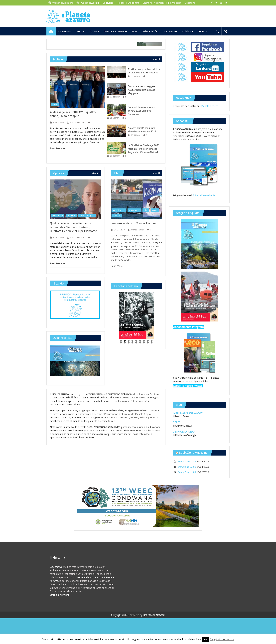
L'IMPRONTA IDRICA (184, 432)
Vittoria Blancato (84, 101)
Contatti (202, 31)
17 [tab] (148, 402)
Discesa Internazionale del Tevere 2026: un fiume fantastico (142, 170)
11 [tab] (125, 402)
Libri (134, 31)
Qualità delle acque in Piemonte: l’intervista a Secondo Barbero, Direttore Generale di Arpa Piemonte (73, 286)
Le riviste (108, 3)
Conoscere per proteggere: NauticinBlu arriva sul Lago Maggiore (142, 149)
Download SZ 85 (187, 467)
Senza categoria (86, 48)
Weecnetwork (57, 592)
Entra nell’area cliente (204, 195)
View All (156, 118)
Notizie (80, 31)
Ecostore (190, 3)
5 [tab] (136, 400)
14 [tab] (136, 402)
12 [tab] (129, 402)
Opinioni (94, 31)
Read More (57, 207)
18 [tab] (152, 402)
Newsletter (175, 3)
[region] (136, 375)
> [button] (150, 374)
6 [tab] (140, 400)
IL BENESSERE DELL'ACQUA (188, 413)
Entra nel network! (154, 3)
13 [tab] (132, 402)
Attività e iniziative (114, 31)
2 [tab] (125, 400)
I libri (121, 3)
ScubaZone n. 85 (187, 461)
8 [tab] (148, 400)
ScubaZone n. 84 (187, 472)
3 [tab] (129, 400)
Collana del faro (151, 31)
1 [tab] (121, 400)
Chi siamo (64, 31)
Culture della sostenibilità (89, 603)
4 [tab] (132, 400)
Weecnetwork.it (90, 3)
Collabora (187, 31)
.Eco (72, 603)
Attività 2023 (119, 269)
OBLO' (176, 422)
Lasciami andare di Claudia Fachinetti (135, 282)
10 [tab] (121, 402)
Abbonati (134, 3)
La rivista (169, 31)
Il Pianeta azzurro (209, 106)
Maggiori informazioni (222, 639)
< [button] (123, 374)
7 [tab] (144, 400)
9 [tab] (152, 400)
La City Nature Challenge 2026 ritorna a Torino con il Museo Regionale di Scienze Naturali (144, 208)
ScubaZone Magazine (193, 453)
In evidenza (57, 48)
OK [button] (206, 639)
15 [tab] (140, 402)
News (55, 163)
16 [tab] (144, 402)
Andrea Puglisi (137, 289)
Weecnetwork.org (63, 3)
